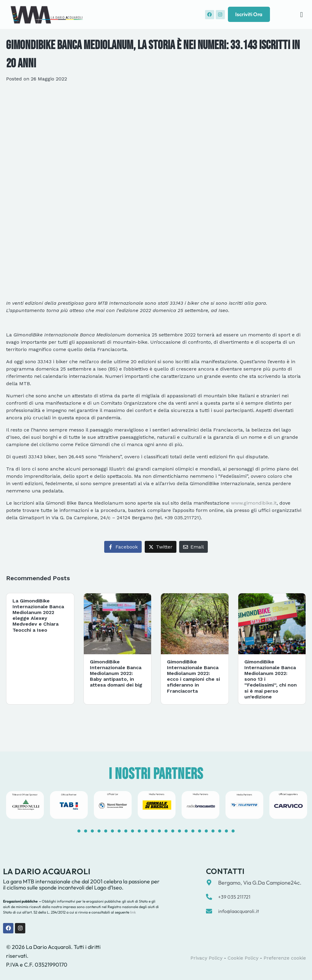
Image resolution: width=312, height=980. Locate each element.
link (133, 912)
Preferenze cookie (285, 958)
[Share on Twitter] (161, 547)
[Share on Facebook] (123, 547)
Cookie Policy (243, 958)
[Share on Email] (193, 547)
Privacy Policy (206, 958)
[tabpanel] (25, 805)
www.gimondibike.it (254, 503)
